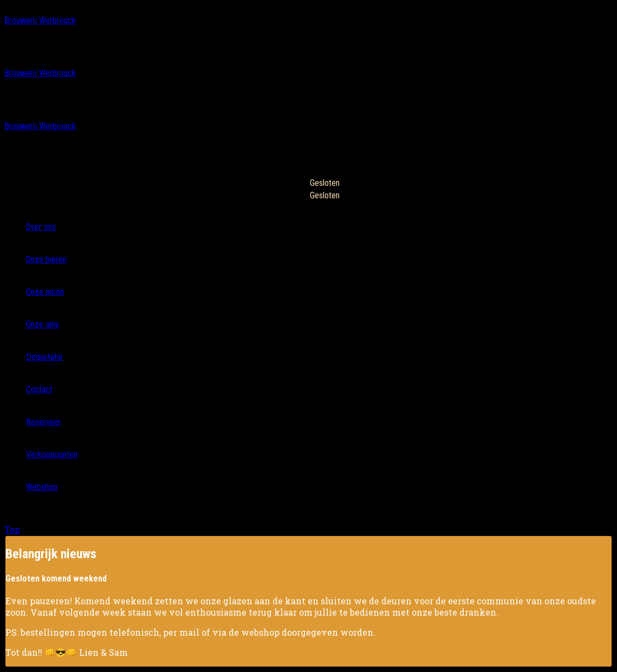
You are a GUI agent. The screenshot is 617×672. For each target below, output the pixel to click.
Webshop (42, 487)
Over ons (41, 227)
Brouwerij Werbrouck (40, 20)
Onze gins (43, 324)
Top (12, 529)
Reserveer (44, 422)
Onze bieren (46, 259)
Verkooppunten (52, 454)
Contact (39, 389)
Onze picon (45, 292)
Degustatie (44, 357)
